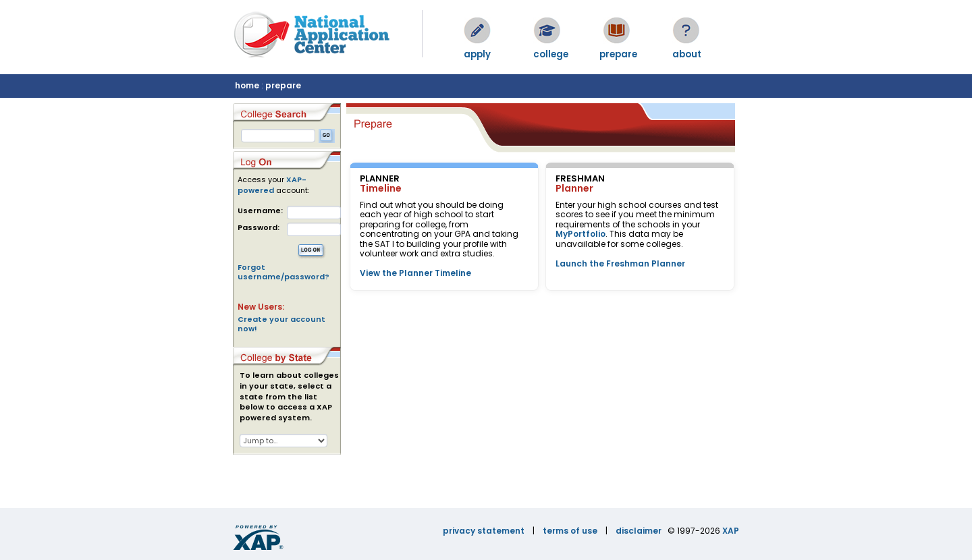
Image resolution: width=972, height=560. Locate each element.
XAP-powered (272, 185)
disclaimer (639, 531)
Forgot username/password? (283, 272)
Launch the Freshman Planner (620, 263)
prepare (283, 85)
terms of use (570, 531)
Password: (259, 228)
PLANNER (380, 178)
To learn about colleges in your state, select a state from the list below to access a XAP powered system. (289, 397)
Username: (260, 211)
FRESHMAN (580, 178)
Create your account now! (281, 324)
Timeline (381, 188)
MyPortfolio (580, 234)
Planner (574, 188)
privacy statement (484, 531)
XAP (731, 531)
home (247, 85)
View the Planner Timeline (415, 273)
